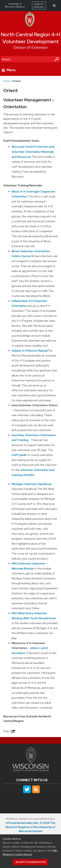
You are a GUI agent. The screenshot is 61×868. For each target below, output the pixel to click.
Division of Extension (30, 47)
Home (7, 81)
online (34, 648)
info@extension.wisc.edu (22, 823)
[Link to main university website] (30, 770)
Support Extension (39, 5)
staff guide (19, 455)
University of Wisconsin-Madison (15, 5)
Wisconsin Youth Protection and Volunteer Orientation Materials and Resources (33, 152)
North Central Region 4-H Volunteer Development (30, 38)
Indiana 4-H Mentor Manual (30, 351)
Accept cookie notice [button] (31, 862)
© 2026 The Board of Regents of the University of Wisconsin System (31, 827)
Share (10, 731)
